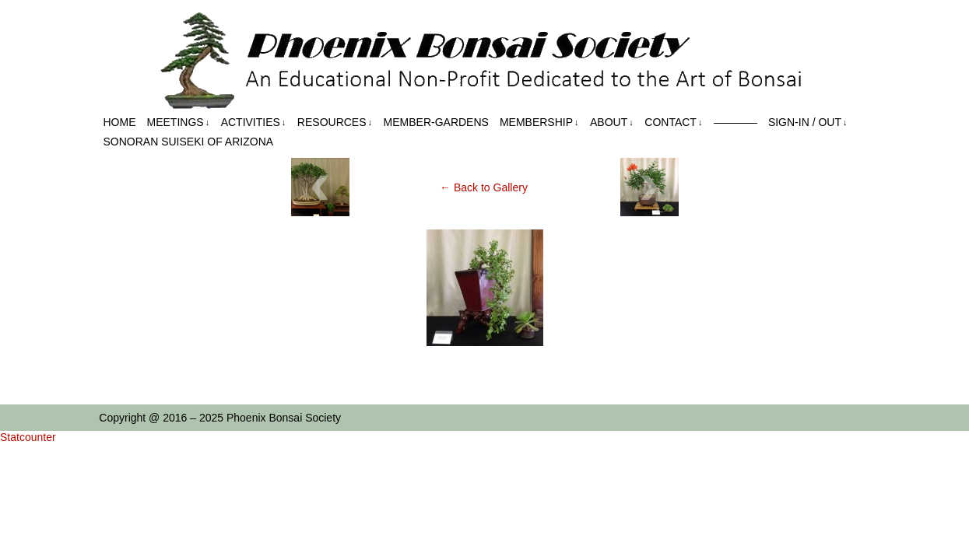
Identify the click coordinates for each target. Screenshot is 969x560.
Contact (673, 122)
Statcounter (28, 437)
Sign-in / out (808, 122)
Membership (539, 122)
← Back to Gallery (484, 187)
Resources (335, 122)
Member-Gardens (436, 122)
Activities (254, 122)
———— (736, 122)
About (612, 122)
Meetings (179, 122)
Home (120, 122)
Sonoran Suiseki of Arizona (189, 142)
